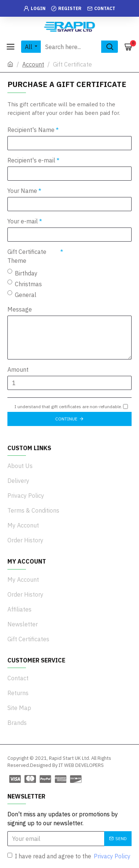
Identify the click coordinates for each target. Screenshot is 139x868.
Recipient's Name (31, 130)
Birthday (22, 273)
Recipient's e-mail (31, 160)
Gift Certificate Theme (27, 256)
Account (33, 64)
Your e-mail (23, 221)
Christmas (25, 284)
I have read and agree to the (69, 856)
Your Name (22, 191)
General (22, 294)
